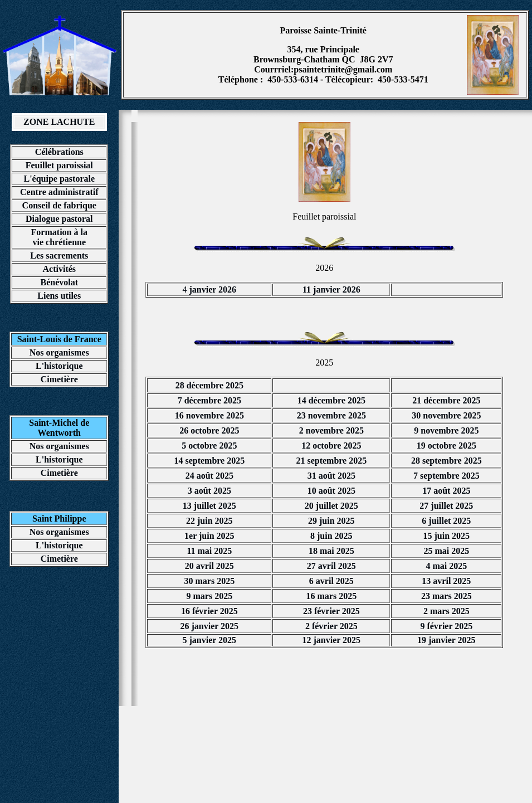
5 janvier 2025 (210, 640)
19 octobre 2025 (446, 446)
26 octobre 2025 (209, 430)
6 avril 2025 (331, 581)
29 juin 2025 (331, 521)
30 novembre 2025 (446, 415)
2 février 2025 (331, 626)
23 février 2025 (331, 611)
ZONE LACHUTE (59, 122)
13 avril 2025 (446, 581)
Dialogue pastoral (59, 219)
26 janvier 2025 (210, 626)
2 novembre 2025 (331, 430)
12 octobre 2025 (331, 446)
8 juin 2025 (331, 536)
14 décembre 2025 (331, 400)
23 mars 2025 (446, 596)
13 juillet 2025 (209, 506)
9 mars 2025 (210, 596)
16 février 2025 (209, 611)
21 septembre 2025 (331, 461)
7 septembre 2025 (446, 476)
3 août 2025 (209, 491)
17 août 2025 (446, 491)
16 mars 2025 (332, 596)
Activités (60, 269)
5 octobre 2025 (209, 446)
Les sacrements (59, 256)
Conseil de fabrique (59, 205)
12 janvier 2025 (332, 640)
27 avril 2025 (331, 566)
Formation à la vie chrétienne (59, 237)
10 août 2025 (331, 491)
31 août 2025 (331, 476)
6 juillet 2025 (446, 521)
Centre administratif (59, 192)
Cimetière (59, 379)
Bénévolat (59, 282)
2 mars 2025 (446, 611)
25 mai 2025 (446, 551)
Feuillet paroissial (59, 165)
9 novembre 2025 (446, 430)
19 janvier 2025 (446, 640)
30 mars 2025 (210, 581)
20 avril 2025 (209, 566)
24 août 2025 (209, 476)
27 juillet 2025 (446, 506)
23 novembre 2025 (331, 415)
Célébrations (59, 152)
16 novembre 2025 (209, 415)
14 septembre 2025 (209, 461)
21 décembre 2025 (446, 400)
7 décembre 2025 (209, 400)
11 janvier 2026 (331, 289)
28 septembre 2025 (446, 461)
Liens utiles (59, 296)
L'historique (59, 366)
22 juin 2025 (209, 521)
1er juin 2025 (209, 536)
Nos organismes (59, 352)
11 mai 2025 (209, 551)
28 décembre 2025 (209, 385)
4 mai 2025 (446, 566)
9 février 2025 (446, 626)
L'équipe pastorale (59, 179)
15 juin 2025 (447, 536)
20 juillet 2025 (331, 506)
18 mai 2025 (331, 551)
